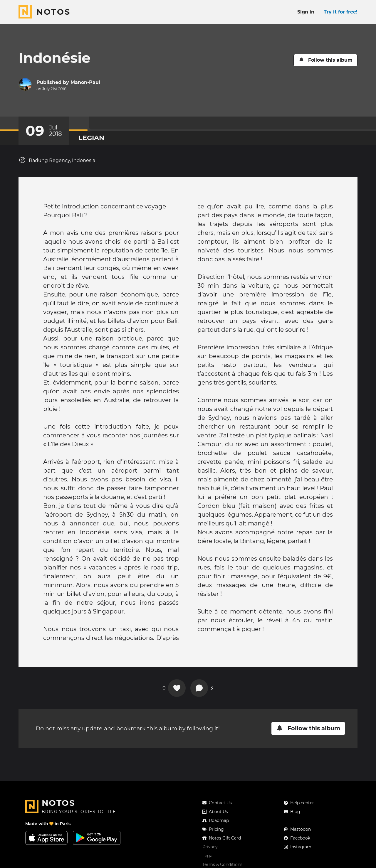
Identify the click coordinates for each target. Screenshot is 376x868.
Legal (208, 856)
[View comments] (199, 688)
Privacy (210, 847)
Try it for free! (341, 12)
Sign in (306, 12)
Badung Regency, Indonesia (57, 160)
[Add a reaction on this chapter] (177, 688)
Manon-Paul (85, 82)
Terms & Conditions (222, 864)
